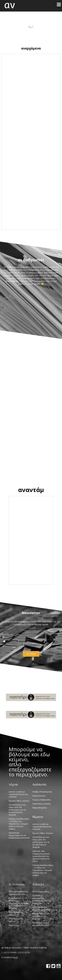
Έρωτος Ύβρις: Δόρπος (19, 801)
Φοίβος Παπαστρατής (42, 792)
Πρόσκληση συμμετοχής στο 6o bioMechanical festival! (19, 835)
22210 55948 (10, 952)
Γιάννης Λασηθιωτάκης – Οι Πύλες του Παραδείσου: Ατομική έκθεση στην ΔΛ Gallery (19, 824)
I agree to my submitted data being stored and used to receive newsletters (31, 643)
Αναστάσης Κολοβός (42, 804)
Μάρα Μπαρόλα (40, 808)
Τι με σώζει (14, 925)
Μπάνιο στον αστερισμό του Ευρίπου (39, 916)
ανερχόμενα (31, 48)
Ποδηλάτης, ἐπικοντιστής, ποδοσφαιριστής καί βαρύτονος (42, 899)
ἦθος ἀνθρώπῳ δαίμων (16, 913)
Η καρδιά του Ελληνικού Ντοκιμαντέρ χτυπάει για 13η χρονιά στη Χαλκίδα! (18, 903)
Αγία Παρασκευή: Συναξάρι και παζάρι (42, 908)
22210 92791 (24, 952)
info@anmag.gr (11, 957)
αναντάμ (31, 490)
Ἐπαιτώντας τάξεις (41, 892)
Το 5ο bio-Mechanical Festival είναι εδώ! (18, 893)
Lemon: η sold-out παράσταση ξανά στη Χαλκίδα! (18, 794)
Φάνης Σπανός (39, 796)
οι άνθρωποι (31, 260)
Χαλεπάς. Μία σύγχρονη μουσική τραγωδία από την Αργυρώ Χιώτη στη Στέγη (41, 856)
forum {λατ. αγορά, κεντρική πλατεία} (41, 924)
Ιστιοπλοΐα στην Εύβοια (16, 920)
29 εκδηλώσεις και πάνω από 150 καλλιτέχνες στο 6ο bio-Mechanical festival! (17, 810)
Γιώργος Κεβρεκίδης (42, 800)
